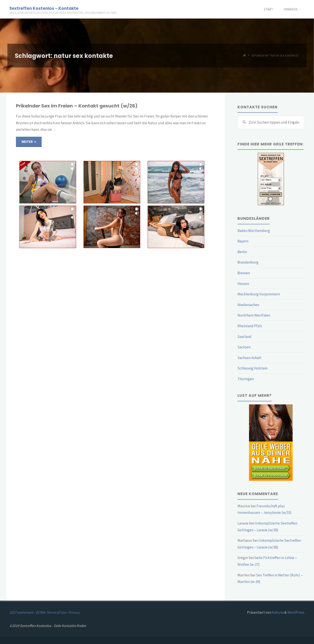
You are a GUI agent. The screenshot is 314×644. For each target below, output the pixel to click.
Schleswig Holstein (253, 368)
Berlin (242, 252)
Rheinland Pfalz (250, 326)
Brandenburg (248, 262)
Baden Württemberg (254, 231)
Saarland (244, 337)
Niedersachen (248, 305)
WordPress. (296, 612)
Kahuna (277, 612)
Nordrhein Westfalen (254, 315)
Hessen (243, 284)
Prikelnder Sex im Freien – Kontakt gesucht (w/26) (77, 106)
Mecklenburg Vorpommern (259, 294)
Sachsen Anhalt (249, 358)
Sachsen (244, 347)
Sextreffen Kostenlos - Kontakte (44, 8)
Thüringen (246, 379)
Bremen (244, 273)
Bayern (243, 241)
